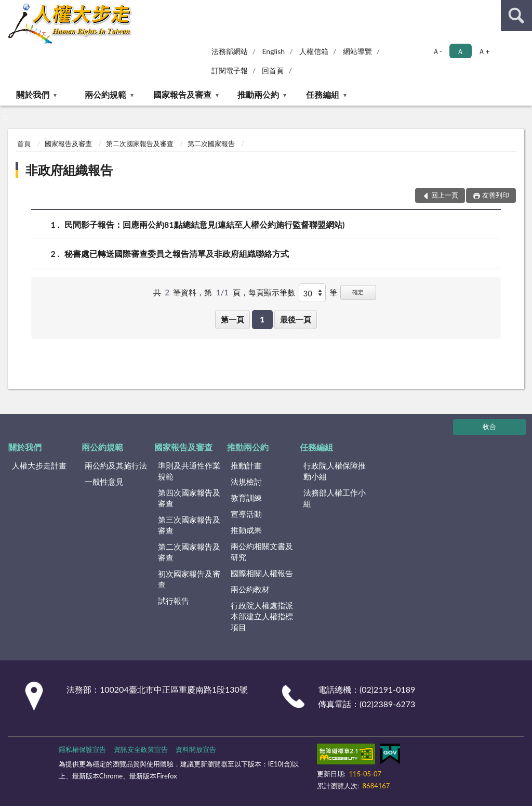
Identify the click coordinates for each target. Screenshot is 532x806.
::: (8, 8)
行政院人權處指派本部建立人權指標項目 (262, 616)
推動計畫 (246, 465)
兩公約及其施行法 (116, 465)
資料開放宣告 (196, 749)
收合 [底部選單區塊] (489, 426)
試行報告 (174, 601)
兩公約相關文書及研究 (262, 551)
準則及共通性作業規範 (189, 471)
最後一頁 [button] (296, 319)
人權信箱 (314, 51)
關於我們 (33, 94)
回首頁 (273, 70)
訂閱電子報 (230, 70)
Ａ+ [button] (484, 51)
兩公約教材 (250, 589)
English (273, 51)
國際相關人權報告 (262, 573)
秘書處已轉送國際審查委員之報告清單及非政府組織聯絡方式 (177, 253)
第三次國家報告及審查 (189, 525)
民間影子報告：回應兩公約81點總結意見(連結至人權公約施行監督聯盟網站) (204, 224)
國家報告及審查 (182, 94)
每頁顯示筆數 (272, 292)
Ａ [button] (460, 51)
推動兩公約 (258, 94)
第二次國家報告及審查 (140, 144)
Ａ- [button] (437, 51)
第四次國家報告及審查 (189, 498)
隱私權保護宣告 (82, 749)
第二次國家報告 (211, 144)
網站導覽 (357, 51)
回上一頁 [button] (445, 195)
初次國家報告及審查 (189, 579)
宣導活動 (246, 514)
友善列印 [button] (496, 195)
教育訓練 (246, 498)
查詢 (516, 16)
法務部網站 (230, 51)
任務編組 (323, 94)
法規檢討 (246, 482)
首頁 (24, 144)
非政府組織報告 (69, 170)
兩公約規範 (105, 94)
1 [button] (262, 319)
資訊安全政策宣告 (141, 749)
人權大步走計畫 (39, 465)
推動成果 (246, 530)
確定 (358, 292)
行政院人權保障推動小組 (335, 471)
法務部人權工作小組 (335, 498)
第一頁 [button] (232, 319)
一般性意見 (104, 482)
